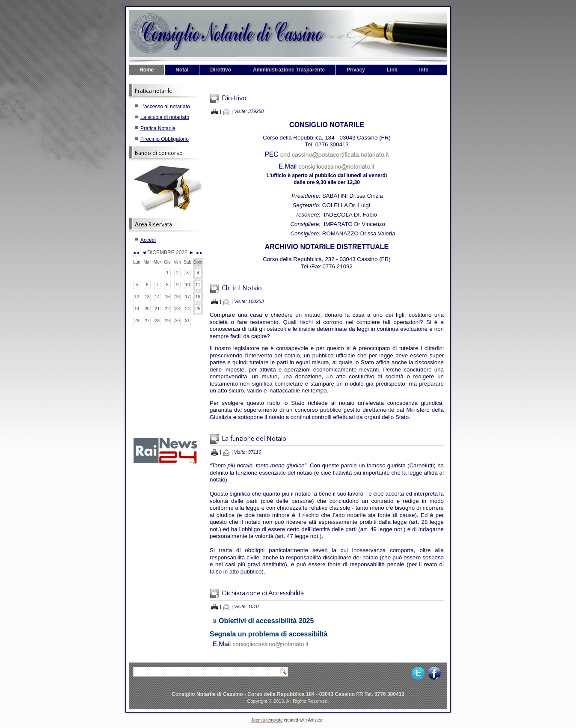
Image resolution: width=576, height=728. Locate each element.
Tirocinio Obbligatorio (165, 139)
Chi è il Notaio (242, 288)
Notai (182, 70)
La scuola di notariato (165, 117)
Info (424, 70)
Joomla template (267, 720)
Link (392, 70)
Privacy (356, 70)
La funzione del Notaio (254, 439)
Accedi (148, 240)
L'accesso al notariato (165, 107)
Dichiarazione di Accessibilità (263, 593)
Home (147, 70)
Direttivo (221, 70)
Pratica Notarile (158, 128)
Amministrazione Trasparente (289, 70)
